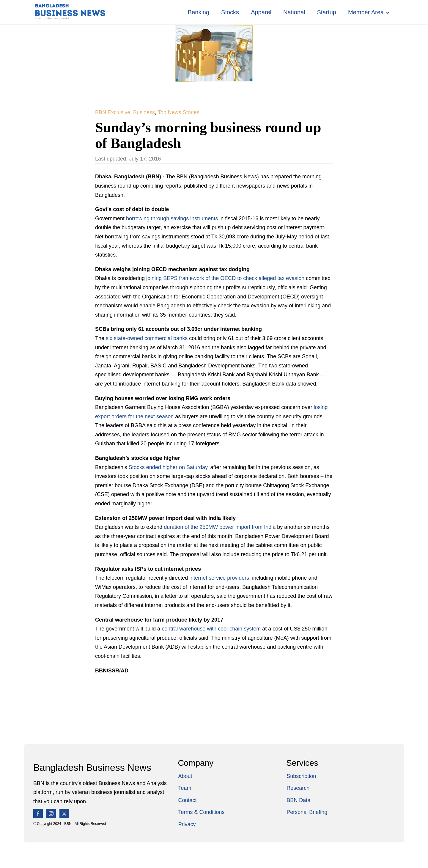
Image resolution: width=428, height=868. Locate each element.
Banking (199, 12)
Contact (187, 800)
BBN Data (298, 800)
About (185, 776)
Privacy (187, 824)
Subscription (301, 776)
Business (144, 112)
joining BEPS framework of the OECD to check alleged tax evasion (225, 278)
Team (185, 788)
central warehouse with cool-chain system (212, 629)
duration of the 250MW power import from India (220, 527)
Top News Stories (179, 112)
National (294, 12)
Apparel (261, 12)
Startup (326, 12)
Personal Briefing (307, 812)
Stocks (230, 12)
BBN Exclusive (113, 112)
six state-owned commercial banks (147, 338)
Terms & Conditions (201, 812)
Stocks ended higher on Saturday (168, 467)
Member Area (366, 12)
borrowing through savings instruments (172, 218)
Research (298, 788)
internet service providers (219, 578)
